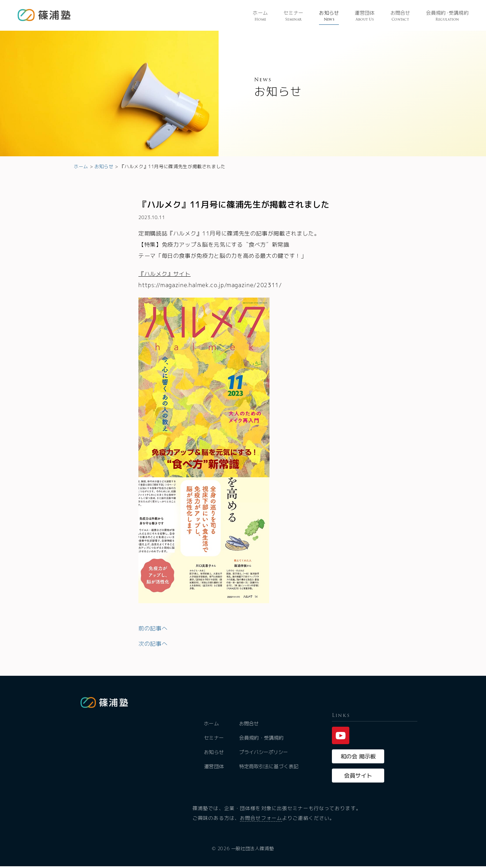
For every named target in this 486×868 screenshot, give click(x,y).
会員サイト (358, 777)
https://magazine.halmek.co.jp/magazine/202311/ (210, 285)
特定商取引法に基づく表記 (269, 768)
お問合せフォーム (261, 820)
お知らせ (329, 16)
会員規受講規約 (447, 16)
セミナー (293, 16)
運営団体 (364, 16)
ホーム (260, 16)
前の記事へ (153, 628)
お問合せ (400, 16)
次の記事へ (153, 644)
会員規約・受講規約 (262, 739)
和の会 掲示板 (358, 758)
